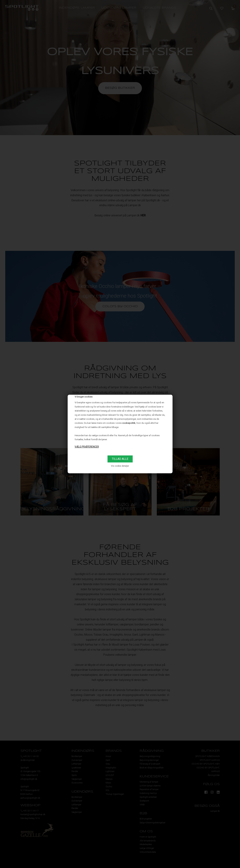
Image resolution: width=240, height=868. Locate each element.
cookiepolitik (129, 423)
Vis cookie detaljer (120, 466)
